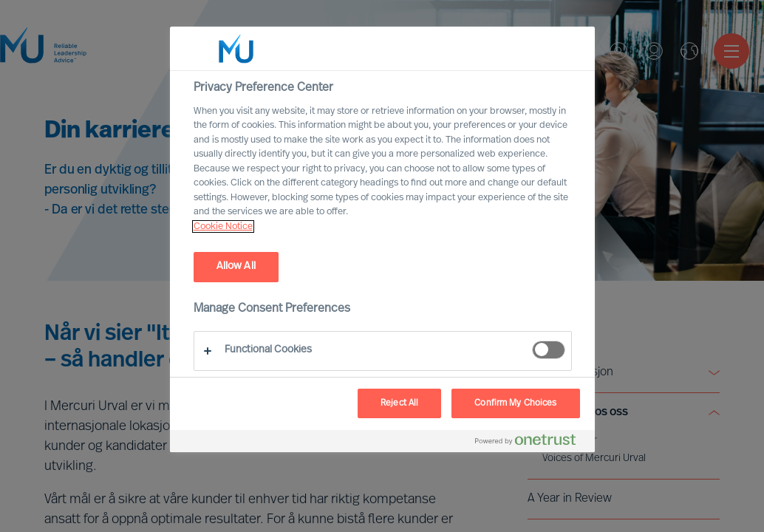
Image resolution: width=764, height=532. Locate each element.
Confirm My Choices (515, 403)
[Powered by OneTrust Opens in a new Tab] (531, 443)
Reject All (399, 403)
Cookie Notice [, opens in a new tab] (223, 226)
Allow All (236, 266)
